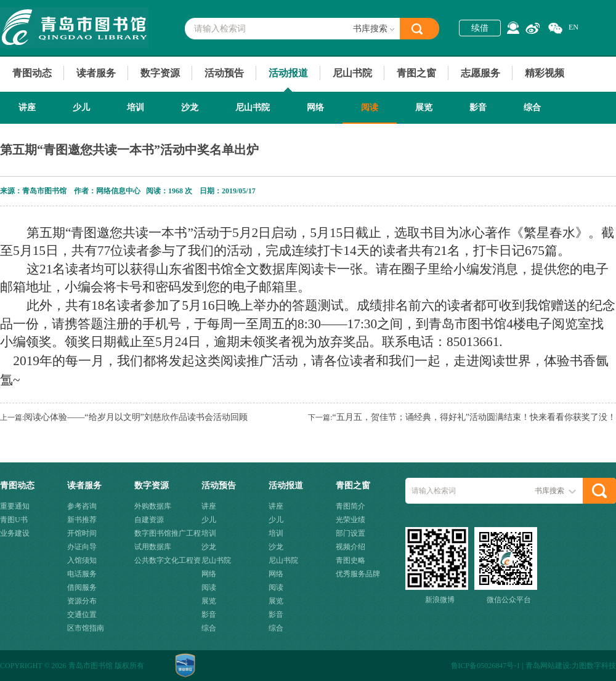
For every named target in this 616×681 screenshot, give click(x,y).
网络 (315, 107)
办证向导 (82, 547)
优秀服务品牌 (358, 574)
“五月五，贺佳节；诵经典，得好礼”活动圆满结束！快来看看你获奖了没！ (474, 417)
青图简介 (351, 506)
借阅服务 (82, 587)
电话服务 (82, 574)
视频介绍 (351, 547)
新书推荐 (82, 520)
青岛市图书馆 (74, 28)
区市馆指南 (86, 628)
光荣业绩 (351, 520)
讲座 (27, 107)
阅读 (370, 107)
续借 (480, 28)
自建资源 (149, 520)
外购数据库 (153, 506)
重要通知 (15, 506)
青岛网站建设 (548, 666)
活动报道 (288, 73)
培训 (136, 107)
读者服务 (96, 73)
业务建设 (15, 533)
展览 (424, 107)
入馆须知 (82, 560)
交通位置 (82, 615)
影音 (478, 107)
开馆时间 (82, 533)
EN (573, 27)
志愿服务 (480, 73)
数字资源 (160, 73)
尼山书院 (352, 73)
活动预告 (224, 73)
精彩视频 (545, 73)
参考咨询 (82, 506)
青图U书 (14, 520)
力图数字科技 (594, 666)
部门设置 (351, 533)
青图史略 (351, 560)
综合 (532, 107)
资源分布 (82, 601)
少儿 (81, 107)
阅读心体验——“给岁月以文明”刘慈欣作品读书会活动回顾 (136, 417)
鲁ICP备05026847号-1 (486, 666)
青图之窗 (416, 73)
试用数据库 (153, 547)
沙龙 (190, 107)
